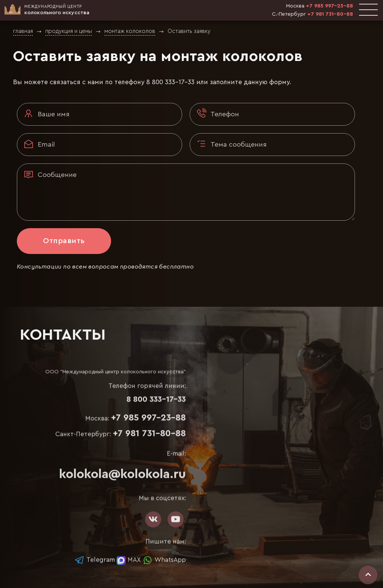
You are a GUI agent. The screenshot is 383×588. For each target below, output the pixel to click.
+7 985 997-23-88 (330, 6)
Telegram (95, 560)
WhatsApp (164, 560)
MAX (129, 560)
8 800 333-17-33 (170, 82)
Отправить (64, 241)
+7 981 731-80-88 (330, 14)
